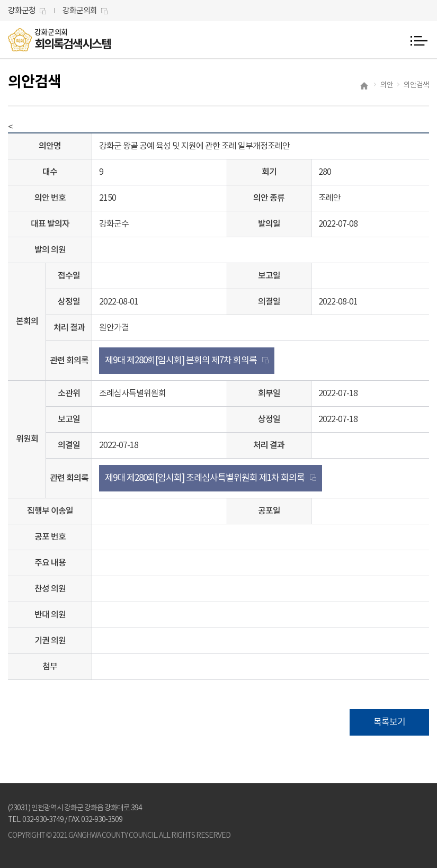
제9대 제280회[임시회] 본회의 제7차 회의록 (181, 361)
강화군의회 (80, 11)
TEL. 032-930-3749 (36, 820)
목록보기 (389, 722)
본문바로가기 (0, 0)
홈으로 (365, 87)
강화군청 (22, 11)
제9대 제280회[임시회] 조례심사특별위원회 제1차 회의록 (205, 478)
